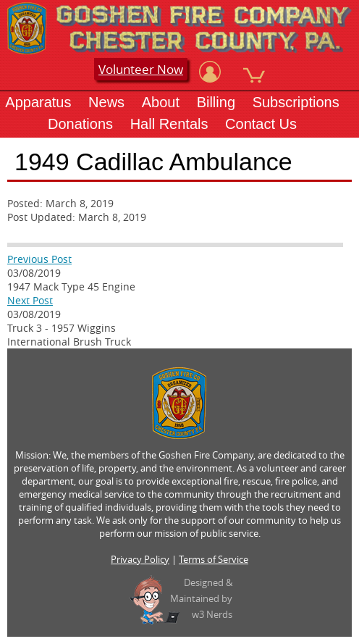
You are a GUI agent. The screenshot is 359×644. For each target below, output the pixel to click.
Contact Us (261, 124)
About (161, 102)
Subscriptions (296, 102)
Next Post (30, 300)
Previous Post (39, 259)
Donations (80, 124)
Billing (216, 102)
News (106, 102)
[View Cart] (254, 72)
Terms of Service (214, 559)
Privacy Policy (140, 559)
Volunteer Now (141, 69)
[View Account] (210, 72)
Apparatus (38, 102)
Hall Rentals (169, 124)
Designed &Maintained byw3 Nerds (201, 598)
